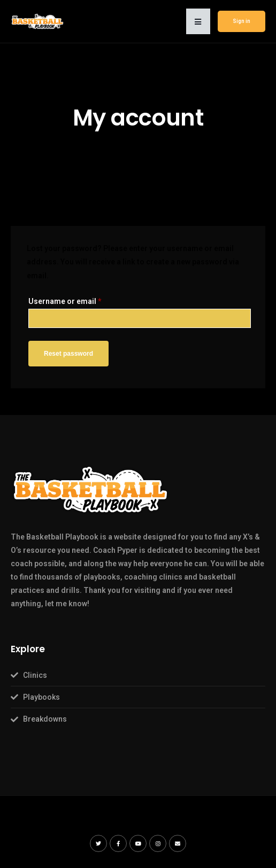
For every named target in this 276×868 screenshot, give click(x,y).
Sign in (241, 21)
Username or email (65, 301)
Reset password (68, 354)
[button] (198, 21)
